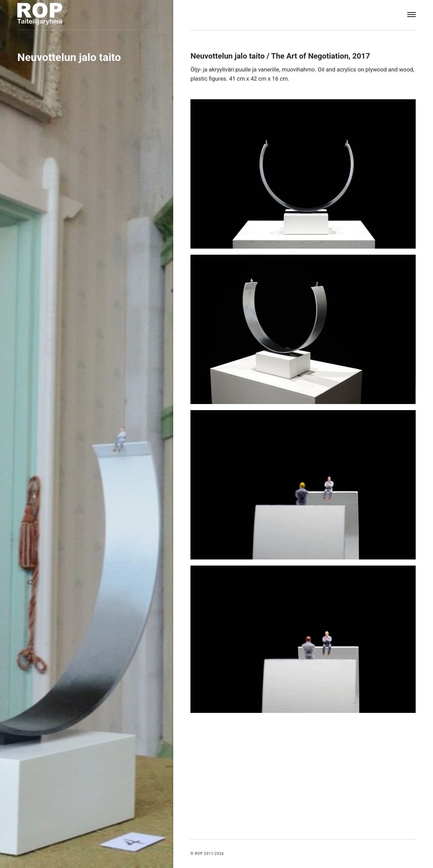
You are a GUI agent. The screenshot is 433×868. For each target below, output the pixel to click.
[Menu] (412, 15)
